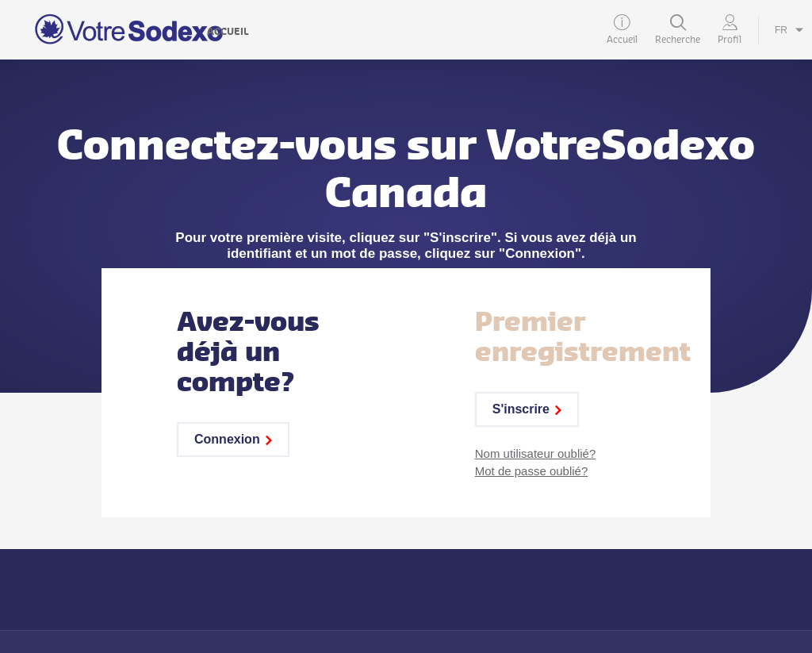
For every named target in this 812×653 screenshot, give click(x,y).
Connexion (233, 439)
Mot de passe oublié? (532, 471)
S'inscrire (527, 409)
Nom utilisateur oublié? (536, 453)
